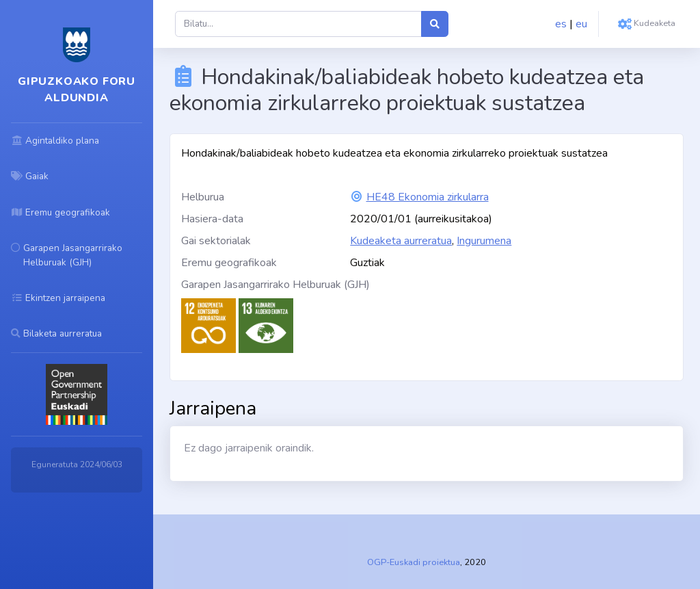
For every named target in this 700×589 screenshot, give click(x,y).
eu (581, 24)
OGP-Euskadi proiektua (414, 562)
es (561, 24)
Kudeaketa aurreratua (401, 241)
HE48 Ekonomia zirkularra (428, 197)
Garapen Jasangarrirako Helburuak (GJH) (275, 285)
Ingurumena (484, 241)
